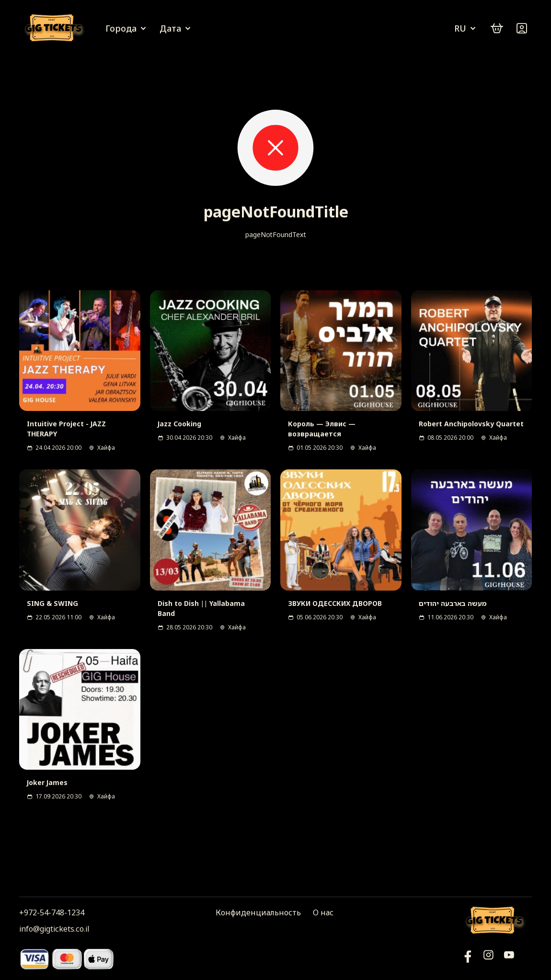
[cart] (497, 28)
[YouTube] (468, 959)
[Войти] (522, 28)
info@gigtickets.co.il (54, 929)
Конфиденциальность (258, 912)
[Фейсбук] (509, 959)
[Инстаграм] (488, 959)
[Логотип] (55, 28)
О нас (323, 912)
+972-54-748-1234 (52, 912)
